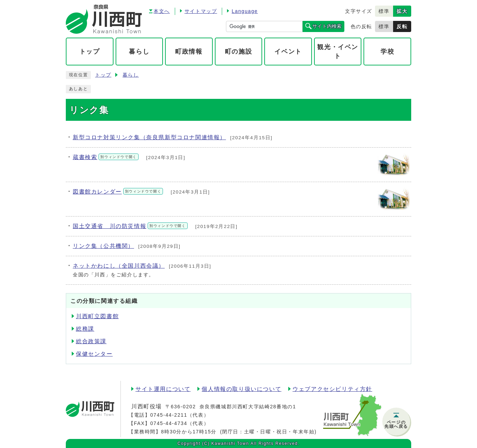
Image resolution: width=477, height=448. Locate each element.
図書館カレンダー (118, 192)
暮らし (131, 75)
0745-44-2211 (169, 415)
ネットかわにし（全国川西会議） (119, 266)
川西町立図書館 (97, 316)
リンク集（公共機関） (103, 246)
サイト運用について (163, 389)
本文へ (162, 11)
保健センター (94, 354)
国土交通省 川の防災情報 (130, 226)
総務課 (85, 329)
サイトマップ (201, 11)
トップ (103, 75)
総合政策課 (91, 341)
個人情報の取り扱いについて (241, 389)
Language (245, 11)
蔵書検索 (106, 157)
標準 (384, 11)
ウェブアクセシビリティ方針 (332, 389)
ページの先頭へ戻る (396, 424)
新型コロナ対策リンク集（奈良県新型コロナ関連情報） (149, 137)
